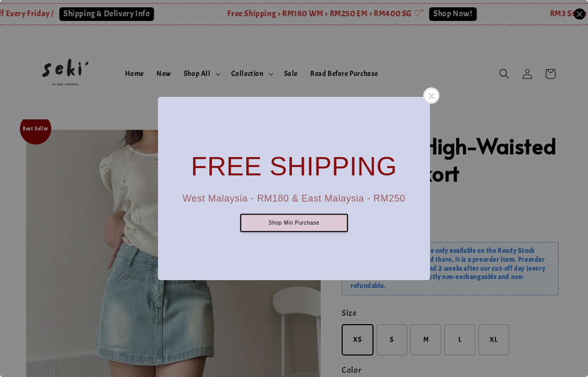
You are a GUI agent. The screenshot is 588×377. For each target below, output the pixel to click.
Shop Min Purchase (294, 223)
